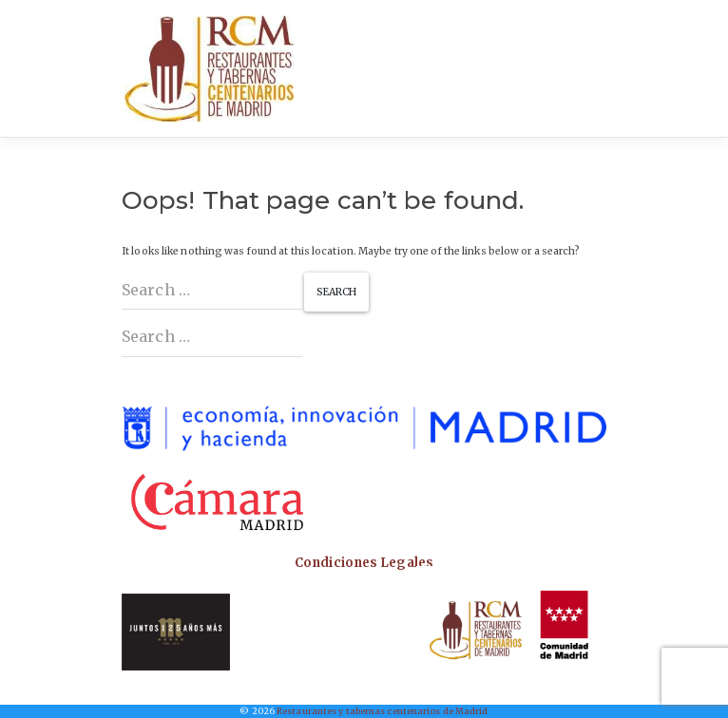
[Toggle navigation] (587, 68)
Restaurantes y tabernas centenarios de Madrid (383, 711)
